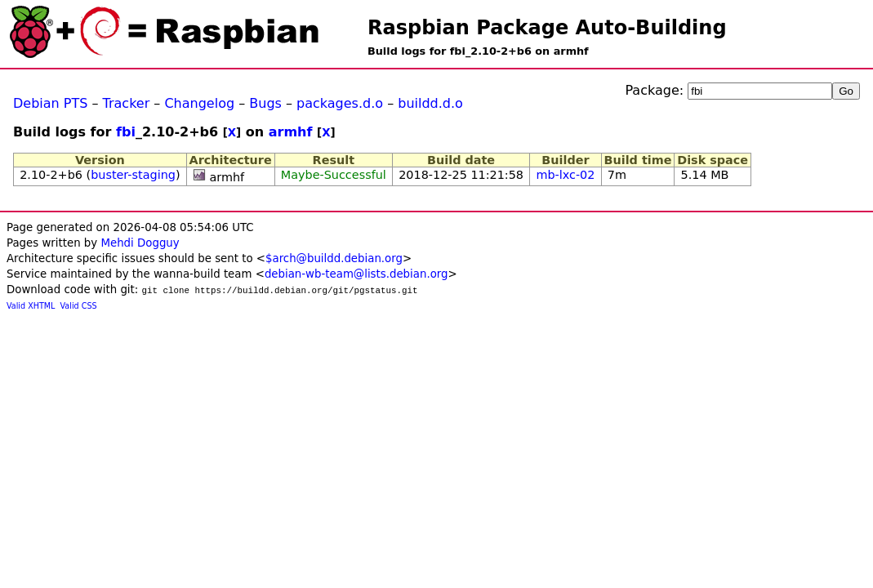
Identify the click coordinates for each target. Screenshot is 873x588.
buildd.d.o (430, 103)
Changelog (199, 103)
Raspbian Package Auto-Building (547, 28)
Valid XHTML (31, 306)
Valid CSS (79, 306)
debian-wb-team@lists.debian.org (356, 274)
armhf (291, 132)
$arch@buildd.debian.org (334, 258)
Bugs (265, 103)
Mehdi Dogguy (140, 243)
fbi (126, 132)
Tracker (127, 103)
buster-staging (133, 175)
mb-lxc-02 (565, 175)
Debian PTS (50, 103)
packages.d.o (340, 103)
